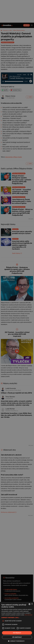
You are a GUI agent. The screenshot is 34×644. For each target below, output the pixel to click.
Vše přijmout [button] (17, 633)
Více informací (29, 615)
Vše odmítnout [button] (17, 637)
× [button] (32, 604)
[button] (17, 618)
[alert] (17, 322)
